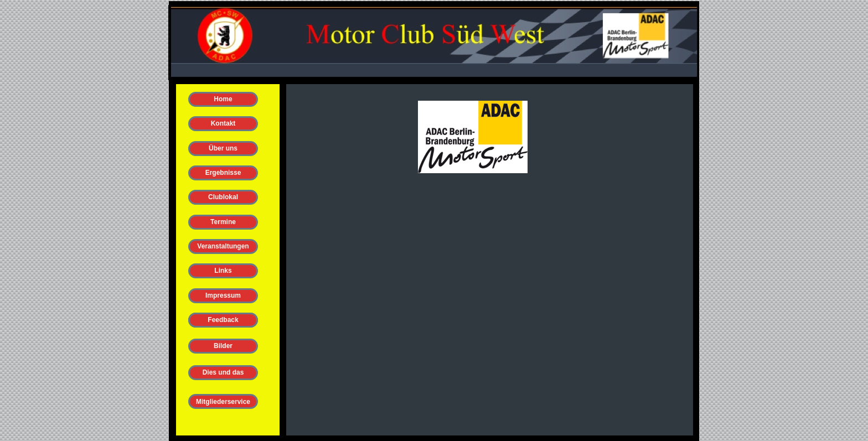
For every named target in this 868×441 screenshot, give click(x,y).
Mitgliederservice (223, 402)
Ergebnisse (223, 173)
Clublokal (223, 197)
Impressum (223, 295)
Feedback (223, 320)
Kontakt (223, 123)
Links (223, 271)
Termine (223, 222)
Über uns (223, 148)
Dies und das (223, 372)
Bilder (223, 346)
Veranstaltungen (223, 246)
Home (223, 99)
